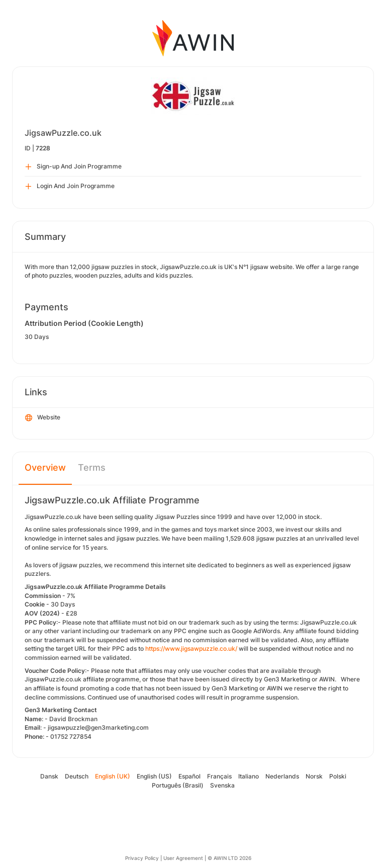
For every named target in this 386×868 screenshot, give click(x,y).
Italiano (249, 776)
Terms (92, 467)
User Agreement (183, 858)
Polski (338, 776)
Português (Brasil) (178, 785)
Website (43, 418)
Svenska (222, 785)
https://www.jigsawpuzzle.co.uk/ (191, 648)
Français (219, 776)
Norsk (314, 776)
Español (189, 776)
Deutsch (77, 776)
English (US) (154, 776)
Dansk (49, 776)
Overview (45, 467)
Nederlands (282, 776)
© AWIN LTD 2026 (229, 858)
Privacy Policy (142, 858)
